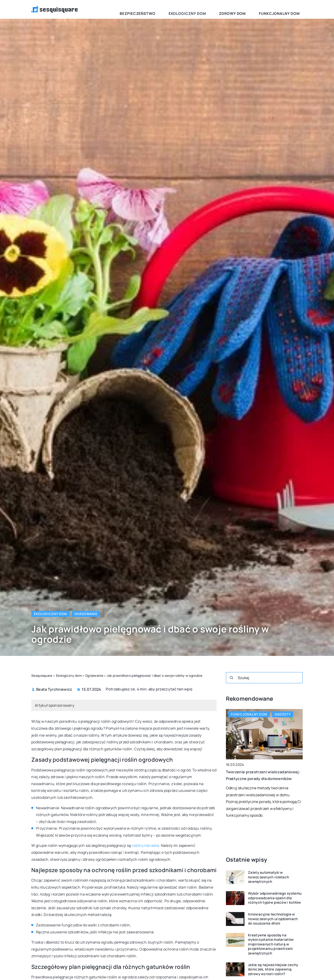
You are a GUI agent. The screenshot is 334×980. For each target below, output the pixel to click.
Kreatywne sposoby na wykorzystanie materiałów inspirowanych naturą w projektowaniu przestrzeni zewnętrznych (271, 944)
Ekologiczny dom (215, 9)
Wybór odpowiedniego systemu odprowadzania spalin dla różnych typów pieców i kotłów (275, 898)
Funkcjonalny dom (285, 9)
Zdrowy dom (250, 9)
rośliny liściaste (145, 845)
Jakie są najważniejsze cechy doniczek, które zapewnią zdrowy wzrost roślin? (273, 969)
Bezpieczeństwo (177, 9)
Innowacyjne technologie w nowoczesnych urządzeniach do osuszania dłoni (273, 919)
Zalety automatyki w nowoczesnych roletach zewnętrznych (268, 877)
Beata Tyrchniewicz (54, 689)
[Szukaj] (231, 678)
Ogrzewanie (86, 614)
